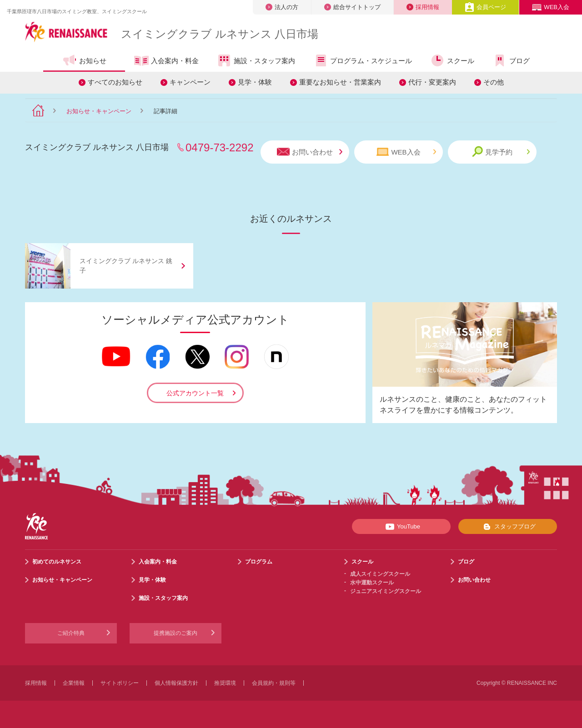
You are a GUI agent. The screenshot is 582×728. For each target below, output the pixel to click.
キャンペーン (190, 82)
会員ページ (485, 7)
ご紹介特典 (71, 633)
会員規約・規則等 (274, 683)
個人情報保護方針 (176, 683)
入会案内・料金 (166, 61)
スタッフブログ (508, 527)
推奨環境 (225, 683)
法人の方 (282, 7)
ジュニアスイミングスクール (386, 591)
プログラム (259, 562)
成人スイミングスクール (380, 574)
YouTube (401, 527)
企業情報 (74, 683)
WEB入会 (551, 7)
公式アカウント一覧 (195, 393)
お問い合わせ (310, 152)
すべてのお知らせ (115, 82)
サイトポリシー (120, 683)
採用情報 (423, 7)
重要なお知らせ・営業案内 (340, 82)
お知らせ (84, 60)
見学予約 (501, 152)
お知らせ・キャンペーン (99, 111)
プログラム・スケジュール (363, 60)
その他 (494, 82)
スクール (452, 60)
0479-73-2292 (219, 147)
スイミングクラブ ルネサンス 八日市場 (220, 34)
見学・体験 (255, 82)
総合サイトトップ (352, 7)
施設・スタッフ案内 (256, 60)
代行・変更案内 (432, 82)
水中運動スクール (372, 583)
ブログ (511, 60)
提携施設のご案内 (176, 633)
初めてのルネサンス (57, 562)
